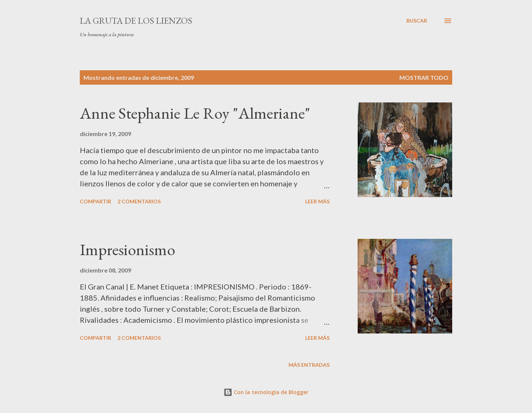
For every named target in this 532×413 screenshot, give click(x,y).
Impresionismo (127, 249)
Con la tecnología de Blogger (266, 392)
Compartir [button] (96, 201)
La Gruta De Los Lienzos (136, 21)
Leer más (317, 201)
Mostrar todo (424, 77)
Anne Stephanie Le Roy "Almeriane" (195, 113)
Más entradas (309, 365)
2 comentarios (139, 201)
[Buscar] (417, 21)
